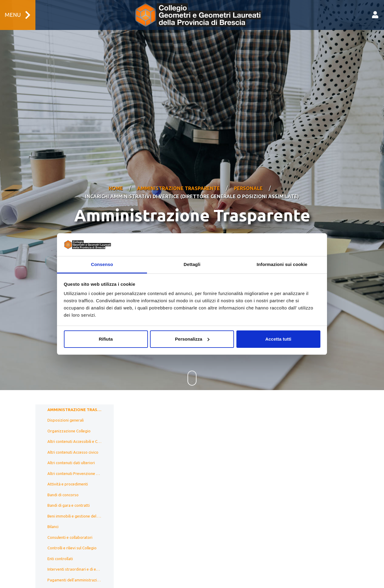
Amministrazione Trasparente (178, 181)
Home (116, 181)
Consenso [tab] (102, 264)
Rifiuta (106, 339)
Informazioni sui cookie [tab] (282, 264)
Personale (248, 181)
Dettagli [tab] (192, 264)
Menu (18, 15)
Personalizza (192, 339)
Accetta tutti (278, 339)
